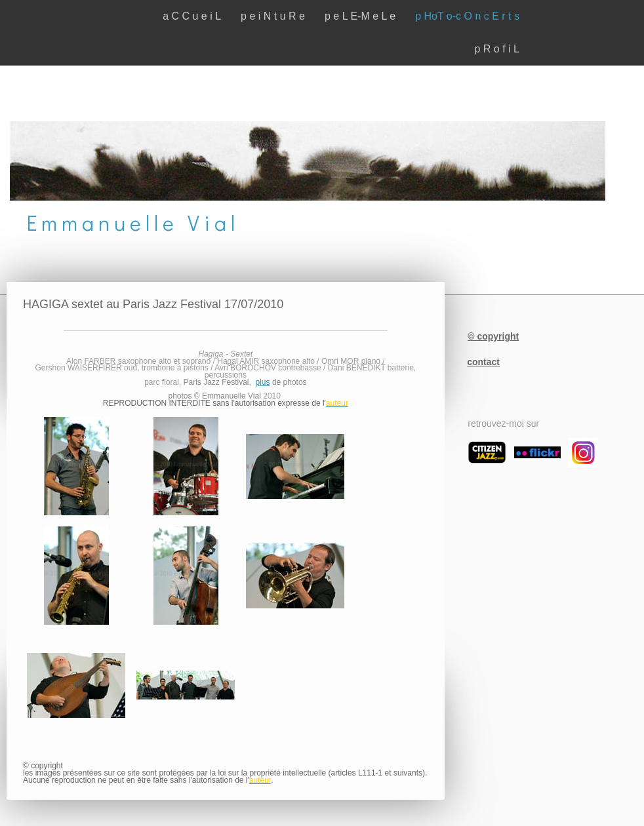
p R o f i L (497, 49)
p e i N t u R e (273, 16)
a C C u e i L (192, 16)
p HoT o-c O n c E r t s (467, 16)
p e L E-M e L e (360, 16)
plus (263, 382)
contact (483, 362)
